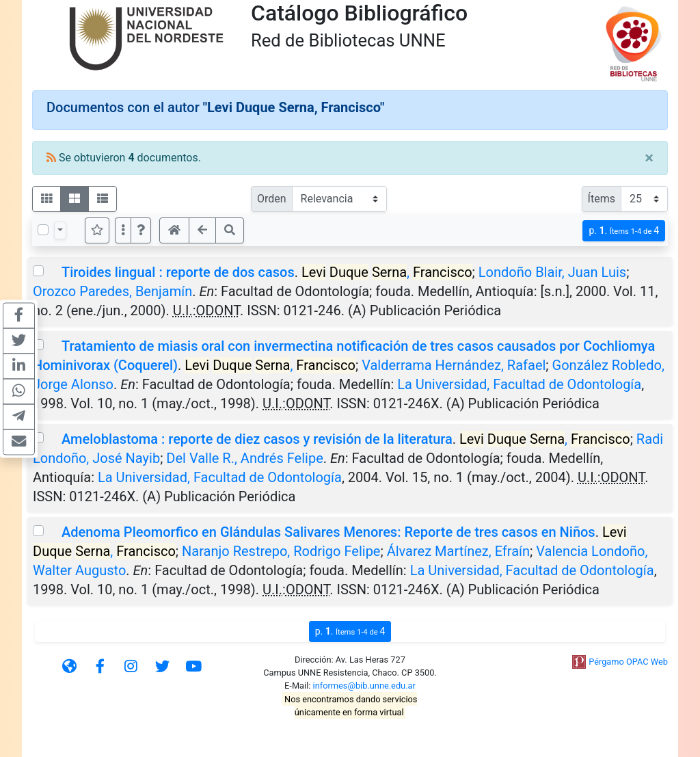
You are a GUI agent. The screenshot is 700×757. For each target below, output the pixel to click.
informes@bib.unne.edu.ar (364, 686)
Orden (272, 199)
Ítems (602, 199)
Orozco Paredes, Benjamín (112, 291)
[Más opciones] (123, 230)
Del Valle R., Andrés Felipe (244, 458)
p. (624, 231)
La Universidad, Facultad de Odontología (519, 384)
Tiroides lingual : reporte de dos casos (178, 272)
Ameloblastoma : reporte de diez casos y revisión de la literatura (257, 439)
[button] (141, 230)
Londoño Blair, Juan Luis (552, 272)
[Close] (649, 158)
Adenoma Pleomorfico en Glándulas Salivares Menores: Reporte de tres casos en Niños (328, 532)
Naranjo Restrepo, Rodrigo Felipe (281, 551)
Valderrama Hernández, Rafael (454, 365)
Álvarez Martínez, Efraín (458, 551)
